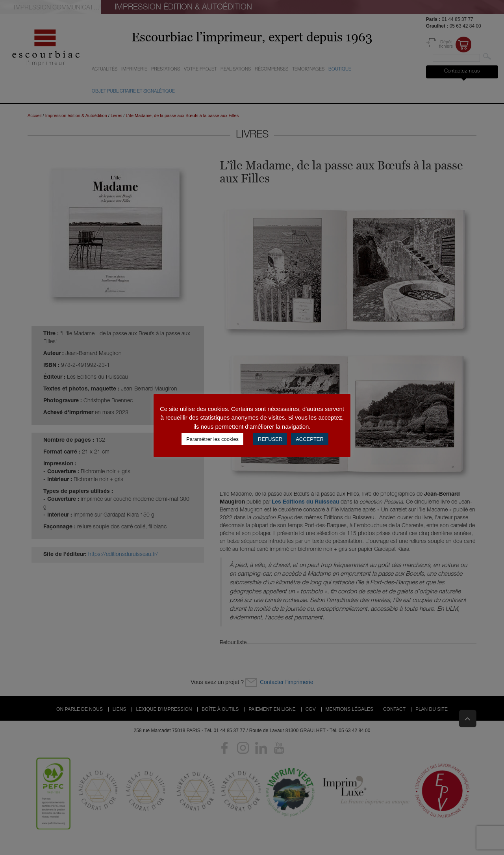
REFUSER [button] (270, 439)
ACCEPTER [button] (310, 439)
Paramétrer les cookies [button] (212, 439)
